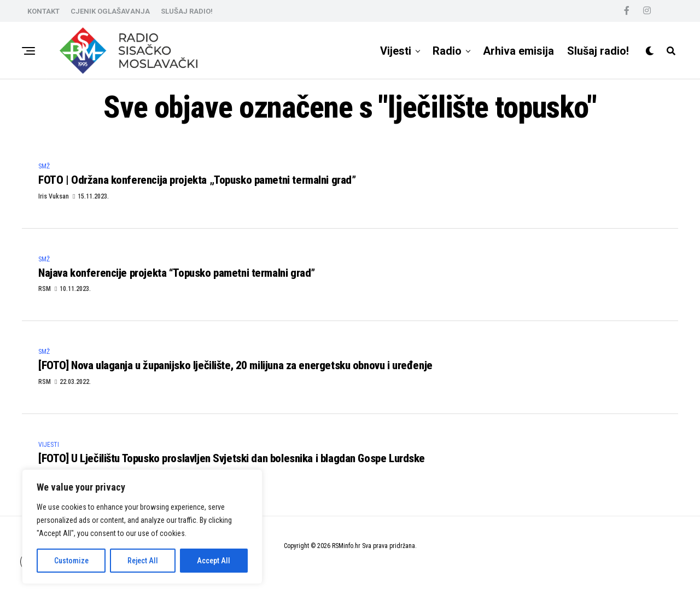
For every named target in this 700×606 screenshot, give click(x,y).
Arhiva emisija (518, 51)
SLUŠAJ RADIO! (187, 11)
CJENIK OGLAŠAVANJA (110, 11)
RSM (45, 295)
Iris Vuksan (54, 199)
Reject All (143, 561)
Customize (71, 561)
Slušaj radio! (598, 51)
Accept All (214, 561)
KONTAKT (43, 11)
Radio (447, 51)
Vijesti (396, 51)
